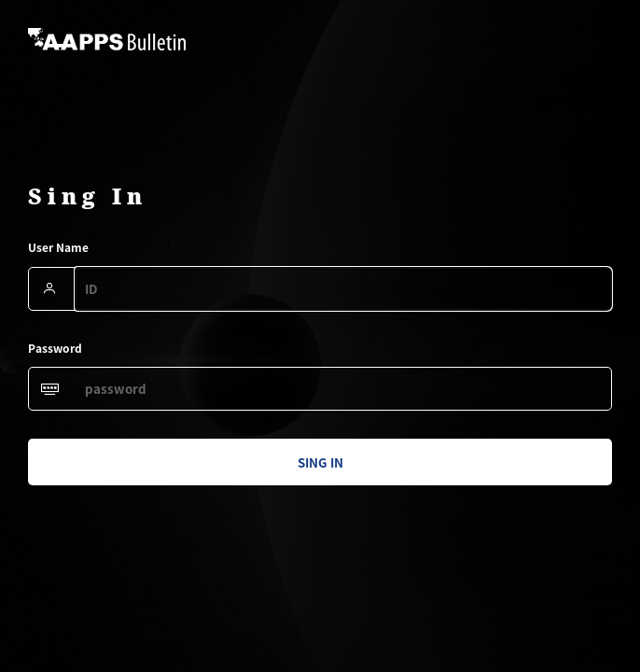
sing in (320, 462)
